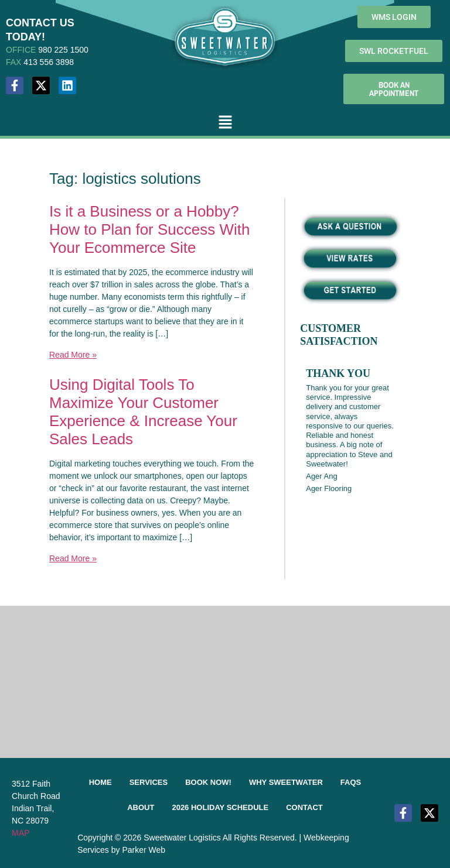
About (141, 807)
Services (149, 782)
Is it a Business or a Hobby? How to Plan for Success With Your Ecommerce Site (149, 229)
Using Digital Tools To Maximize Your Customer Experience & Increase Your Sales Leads (143, 412)
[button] (225, 123)
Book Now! (208, 782)
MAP (21, 833)
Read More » (73, 355)
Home (100, 782)
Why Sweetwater (286, 782)
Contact (304, 807)
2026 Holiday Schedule (220, 807)
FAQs (351, 782)
